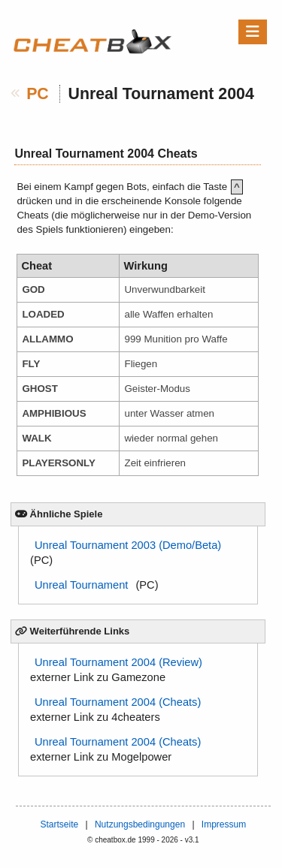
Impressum (224, 824)
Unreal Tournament (81, 585)
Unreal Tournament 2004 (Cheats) (118, 702)
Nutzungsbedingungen (140, 824)
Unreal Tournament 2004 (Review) (118, 662)
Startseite (59, 824)
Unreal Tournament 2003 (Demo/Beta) (128, 545)
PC (38, 94)
